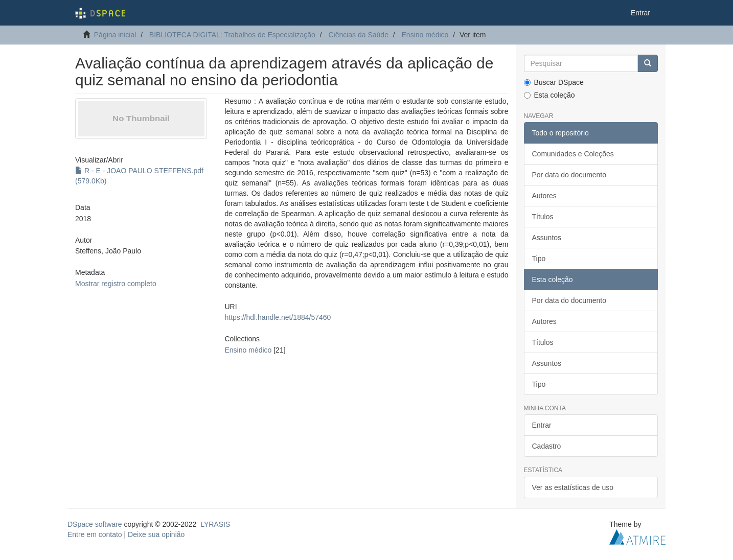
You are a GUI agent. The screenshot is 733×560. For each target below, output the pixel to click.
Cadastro (547, 446)
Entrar (542, 425)
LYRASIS (215, 524)
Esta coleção (549, 95)
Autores (544, 196)
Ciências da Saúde (358, 35)
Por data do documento (569, 175)
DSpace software (95, 524)
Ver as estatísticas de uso (573, 487)
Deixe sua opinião (156, 534)
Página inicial (115, 35)
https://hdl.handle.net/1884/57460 (278, 317)
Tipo (539, 259)
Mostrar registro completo (116, 284)
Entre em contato (95, 534)
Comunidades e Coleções (573, 154)
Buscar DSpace (554, 82)
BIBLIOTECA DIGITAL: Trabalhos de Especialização (232, 35)
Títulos (543, 217)
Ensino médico (425, 35)
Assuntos (547, 238)
